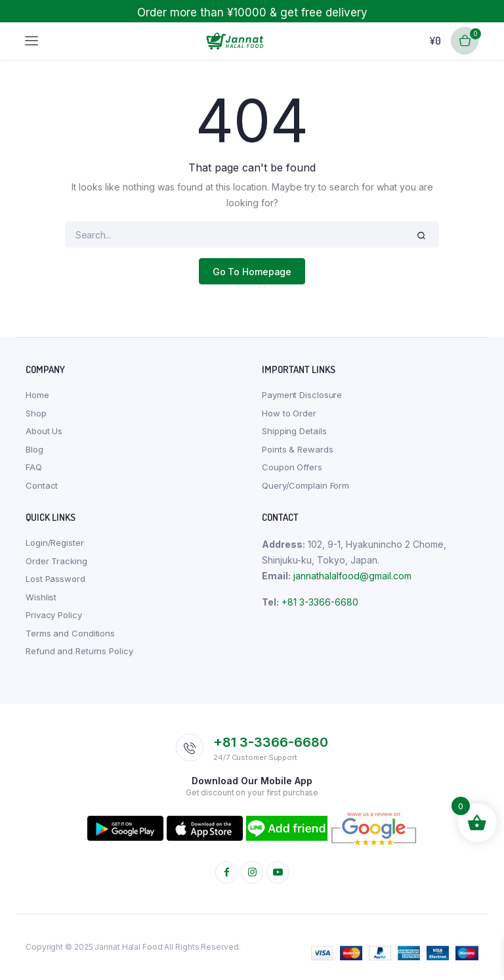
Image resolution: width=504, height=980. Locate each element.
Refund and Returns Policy (79, 651)
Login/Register (55, 543)
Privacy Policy (54, 615)
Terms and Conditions (70, 633)
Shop (36, 413)
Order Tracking (56, 561)
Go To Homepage (252, 272)
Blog (34, 449)
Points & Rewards (297, 449)
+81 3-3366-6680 (320, 602)
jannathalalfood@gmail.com (352, 576)
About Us (44, 431)
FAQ (34, 467)
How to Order (289, 413)
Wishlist (41, 597)
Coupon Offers (292, 467)
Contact (42, 485)
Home (37, 395)
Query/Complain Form (305, 485)
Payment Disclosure (302, 395)
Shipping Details (294, 431)
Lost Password (55, 579)
